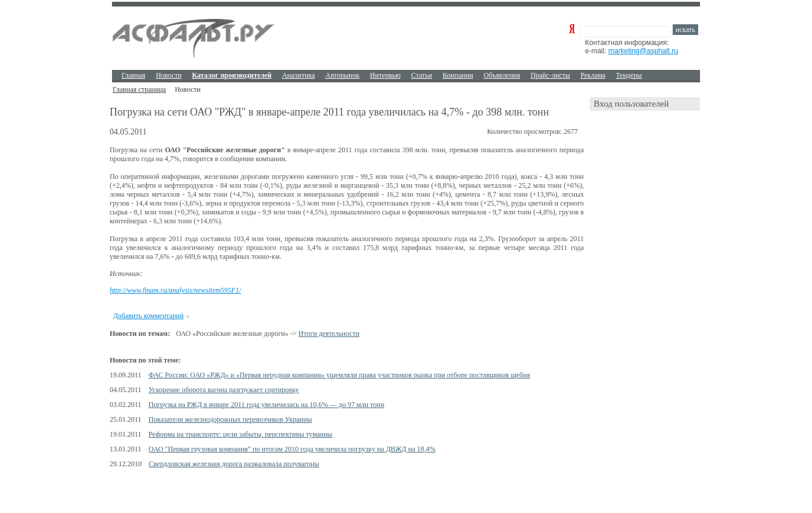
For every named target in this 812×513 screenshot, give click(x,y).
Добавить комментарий (148, 316)
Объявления (502, 75)
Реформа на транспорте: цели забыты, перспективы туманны (241, 434)
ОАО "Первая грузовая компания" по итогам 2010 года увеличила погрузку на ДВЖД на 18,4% (292, 449)
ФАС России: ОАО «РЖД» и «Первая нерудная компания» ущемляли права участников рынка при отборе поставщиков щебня (340, 375)
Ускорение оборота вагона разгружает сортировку (224, 390)
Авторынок (342, 75)
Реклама (593, 75)
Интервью (385, 75)
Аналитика (299, 75)
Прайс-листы (550, 75)
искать (685, 30)
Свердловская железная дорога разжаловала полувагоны (234, 464)
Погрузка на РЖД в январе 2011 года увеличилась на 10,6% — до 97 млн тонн (267, 405)
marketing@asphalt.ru (643, 51)
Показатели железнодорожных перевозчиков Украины (231, 419)
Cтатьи (422, 75)
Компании (458, 75)
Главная (133, 75)
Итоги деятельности (329, 334)
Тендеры (629, 75)
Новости (169, 75)
